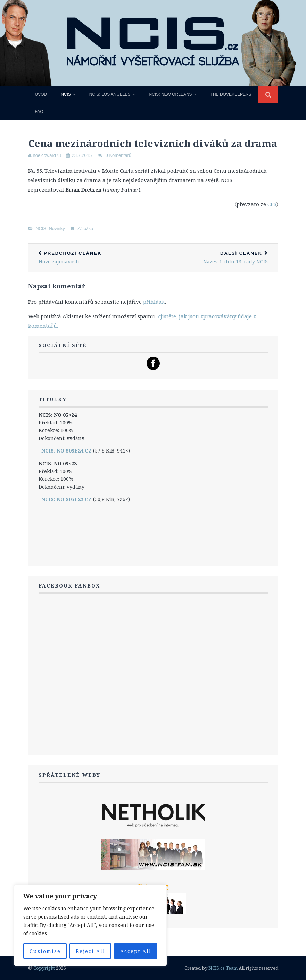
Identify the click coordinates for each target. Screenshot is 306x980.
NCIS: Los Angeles (110, 94)
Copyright (44, 968)
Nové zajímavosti (91, 258)
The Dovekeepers (231, 94)
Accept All (136, 951)
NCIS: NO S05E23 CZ (67, 499)
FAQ (39, 112)
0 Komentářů (118, 155)
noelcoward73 (47, 155)
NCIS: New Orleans (171, 94)
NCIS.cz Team (223, 968)
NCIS (66, 94)
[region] (90, 925)
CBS (272, 204)
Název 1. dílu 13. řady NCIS (216, 258)
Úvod (41, 94)
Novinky (57, 229)
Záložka (85, 229)
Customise (45, 951)
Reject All (90, 951)
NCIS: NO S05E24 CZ (67, 451)
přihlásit (154, 302)
